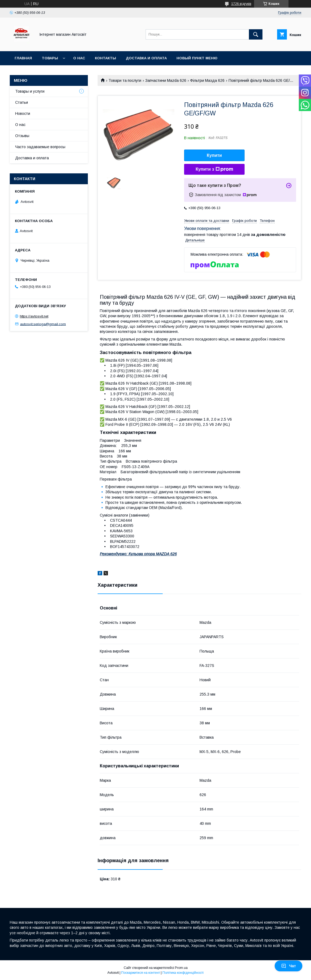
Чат (288, 966)
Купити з (214, 169)
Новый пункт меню (197, 58)
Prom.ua (181, 968)
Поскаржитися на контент (141, 973)
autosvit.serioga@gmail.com (43, 324)
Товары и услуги (30, 91)
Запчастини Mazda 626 (166, 80)
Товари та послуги (125, 80)
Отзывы (22, 136)
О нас (79, 58)
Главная (23, 58)
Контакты (105, 58)
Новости (23, 113)
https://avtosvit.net (34, 316)
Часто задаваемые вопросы (40, 147)
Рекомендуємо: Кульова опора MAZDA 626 (138, 554)
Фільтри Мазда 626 (207, 80)
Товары (50, 58)
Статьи (22, 102)
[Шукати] (256, 34)
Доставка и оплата (146, 58)
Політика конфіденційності (183, 973)
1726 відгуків (241, 4)
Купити (214, 155)
